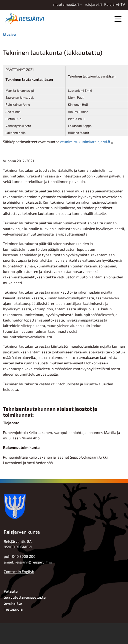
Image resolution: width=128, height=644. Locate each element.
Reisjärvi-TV (115, 4)
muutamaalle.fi (66, 4)
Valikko (118, 19)
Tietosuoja (13, 609)
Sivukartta (13, 603)
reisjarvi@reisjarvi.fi (32, 562)
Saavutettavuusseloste (25, 597)
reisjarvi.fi (93, 4)
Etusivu (9, 34)
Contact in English (19, 571)
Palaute (11, 591)
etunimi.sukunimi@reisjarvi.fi (85, 142)
